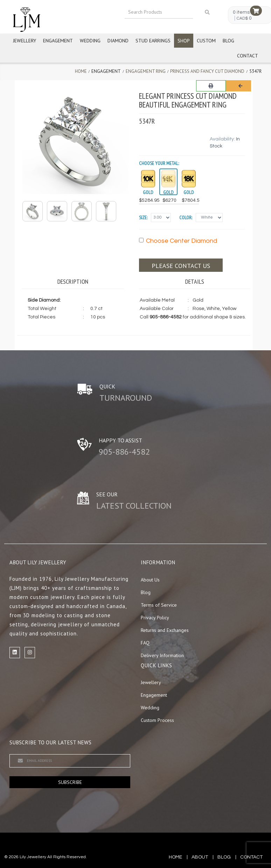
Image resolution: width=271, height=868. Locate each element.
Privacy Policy (155, 618)
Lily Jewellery (33, 857)
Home (81, 71)
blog (224, 857)
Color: (186, 218)
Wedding (90, 41)
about (200, 857)
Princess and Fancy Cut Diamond (207, 71)
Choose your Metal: (159, 163)
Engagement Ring (146, 71)
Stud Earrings (153, 41)
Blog (228, 41)
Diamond (118, 41)
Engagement (58, 41)
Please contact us (181, 266)
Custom (206, 41)
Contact (248, 56)
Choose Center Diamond (178, 241)
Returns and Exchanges (165, 630)
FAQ (145, 643)
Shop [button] (184, 41)
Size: (143, 218)
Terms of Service (159, 605)
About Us (150, 580)
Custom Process (157, 720)
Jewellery (25, 41)
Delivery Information (162, 655)
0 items (241, 12)
